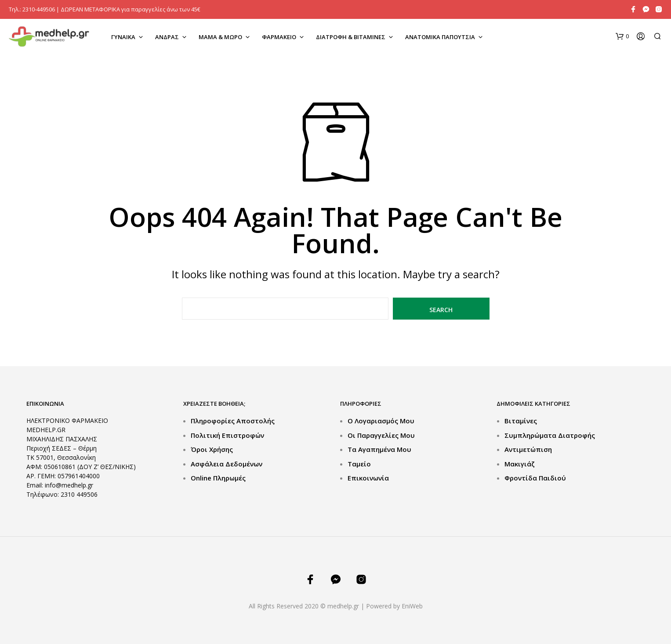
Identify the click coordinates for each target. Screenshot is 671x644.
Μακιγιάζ (520, 464)
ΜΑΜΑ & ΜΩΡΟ (220, 37)
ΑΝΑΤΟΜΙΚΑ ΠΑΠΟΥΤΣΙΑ (440, 37)
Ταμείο (359, 464)
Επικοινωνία (368, 478)
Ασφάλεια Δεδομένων (227, 464)
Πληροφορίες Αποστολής (233, 421)
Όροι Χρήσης (212, 449)
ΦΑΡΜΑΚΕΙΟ (279, 37)
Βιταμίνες (521, 421)
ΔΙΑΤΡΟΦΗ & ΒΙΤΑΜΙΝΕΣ (351, 37)
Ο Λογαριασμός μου (381, 421)
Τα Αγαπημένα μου (379, 449)
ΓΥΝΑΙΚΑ (123, 37)
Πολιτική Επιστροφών (227, 435)
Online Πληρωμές (218, 478)
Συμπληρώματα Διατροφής (550, 435)
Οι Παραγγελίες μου (381, 435)
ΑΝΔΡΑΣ (167, 37)
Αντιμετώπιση (528, 449)
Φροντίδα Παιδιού (535, 478)
